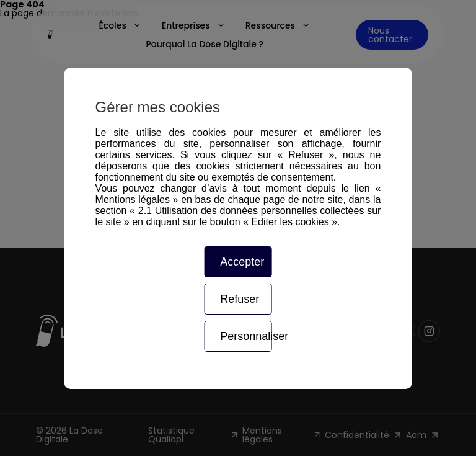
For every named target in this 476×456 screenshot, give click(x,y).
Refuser (240, 299)
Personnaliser (246, 336)
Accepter (242, 262)
